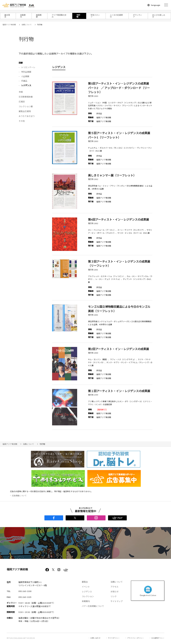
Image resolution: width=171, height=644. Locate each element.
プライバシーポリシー (135, 638)
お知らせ (115, 592)
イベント (86, 587)
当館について (117, 582)
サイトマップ (117, 601)
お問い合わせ (95, 638)
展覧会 (85, 582)
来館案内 (86, 601)
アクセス (114, 587)
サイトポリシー (114, 638)
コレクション (88, 596)
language (156, 5)
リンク (114, 596)
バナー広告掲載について (93, 606)
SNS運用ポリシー (158, 638)
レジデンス (87, 592)
